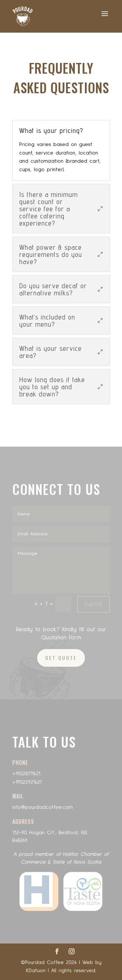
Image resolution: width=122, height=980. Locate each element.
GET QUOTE (61, 658)
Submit (94, 604)
